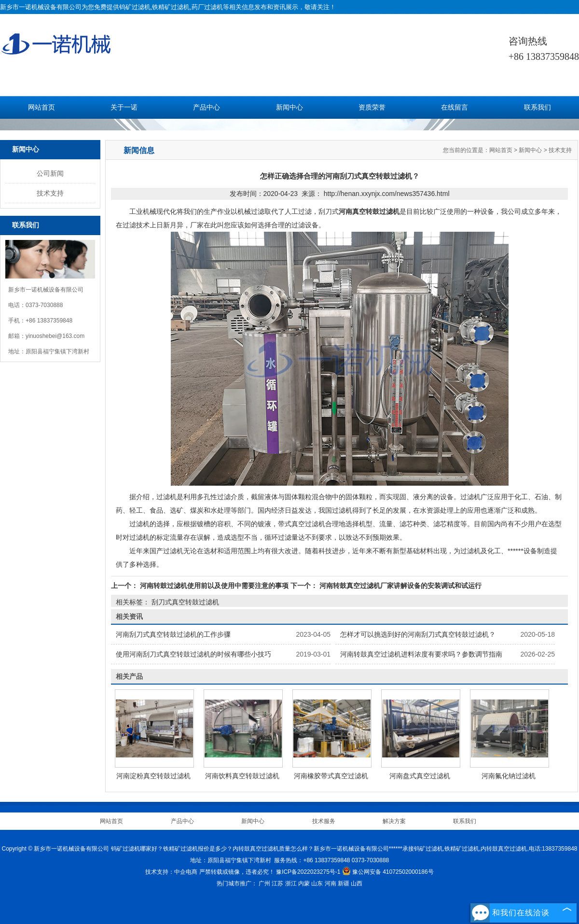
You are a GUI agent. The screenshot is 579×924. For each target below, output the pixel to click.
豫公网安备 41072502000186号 (388, 872)
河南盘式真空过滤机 (420, 776)
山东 (317, 883)
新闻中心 (289, 107)
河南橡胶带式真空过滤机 (331, 776)
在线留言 (455, 107)
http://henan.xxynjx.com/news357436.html (387, 194)
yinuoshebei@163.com (55, 336)
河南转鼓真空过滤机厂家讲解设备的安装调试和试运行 (400, 586)
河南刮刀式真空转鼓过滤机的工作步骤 (173, 634)
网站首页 (41, 107)
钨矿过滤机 (135, 7)
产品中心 (207, 107)
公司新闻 (50, 173)
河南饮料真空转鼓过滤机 (242, 776)
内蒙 (304, 883)
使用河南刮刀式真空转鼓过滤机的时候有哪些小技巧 (193, 654)
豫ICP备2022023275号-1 (308, 872)
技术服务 (324, 821)
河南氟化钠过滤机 (509, 776)
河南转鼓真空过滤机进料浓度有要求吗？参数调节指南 (421, 654)
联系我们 (538, 107)
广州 (264, 883)
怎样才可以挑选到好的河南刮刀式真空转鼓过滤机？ (418, 634)
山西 (357, 883)
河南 (331, 883)
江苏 (277, 883)
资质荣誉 (372, 107)
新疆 (344, 883)
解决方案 (394, 821)
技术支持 (50, 193)
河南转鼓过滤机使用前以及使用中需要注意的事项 (214, 586)
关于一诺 (124, 107)
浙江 (291, 883)
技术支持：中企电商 (171, 872)
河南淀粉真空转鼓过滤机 (153, 776)
